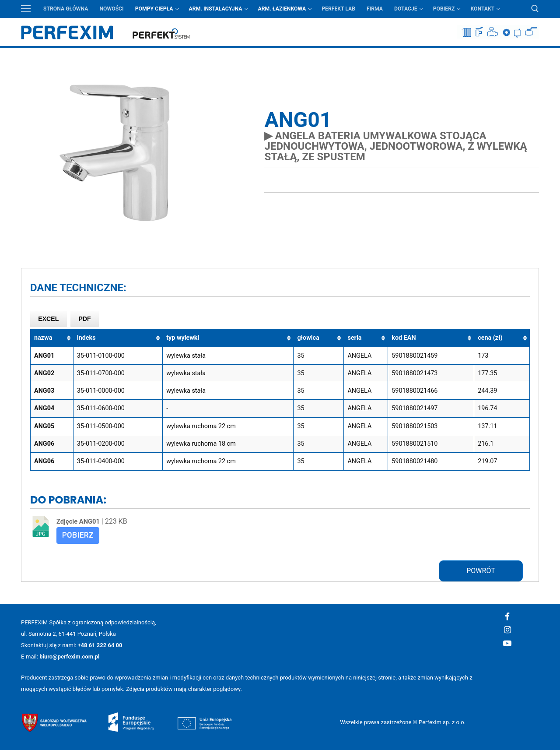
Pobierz (78, 535)
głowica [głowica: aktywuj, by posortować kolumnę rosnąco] (308, 338)
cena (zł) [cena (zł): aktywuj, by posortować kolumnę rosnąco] (490, 338)
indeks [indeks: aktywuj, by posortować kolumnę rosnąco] (86, 338)
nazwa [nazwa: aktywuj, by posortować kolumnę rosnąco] (43, 338)
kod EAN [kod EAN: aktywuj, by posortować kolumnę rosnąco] (404, 338)
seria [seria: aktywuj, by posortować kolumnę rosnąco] (354, 338)
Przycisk (533, 55)
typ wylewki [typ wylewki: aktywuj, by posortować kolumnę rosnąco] (183, 338)
